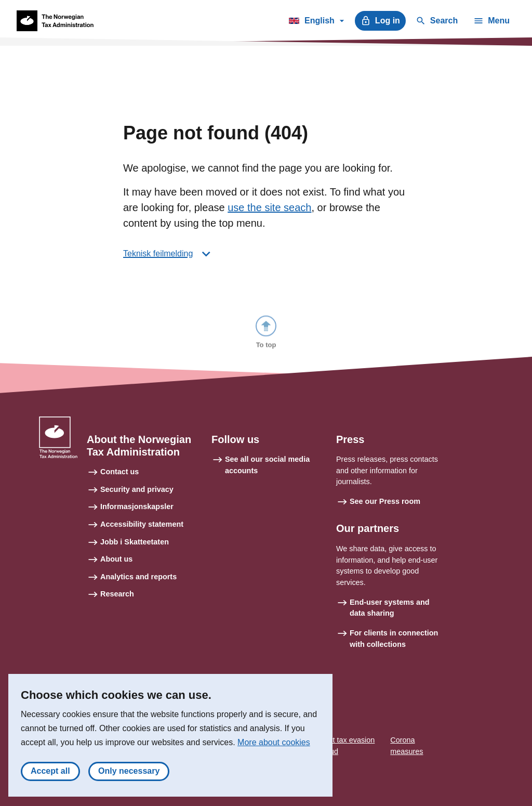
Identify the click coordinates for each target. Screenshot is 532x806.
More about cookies (274, 745)
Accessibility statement (142, 524)
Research (117, 594)
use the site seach (269, 207)
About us (116, 559)
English (316, 22)
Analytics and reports (138, 577)
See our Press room (385, 501)
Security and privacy (137, 489)
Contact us (119, 472)
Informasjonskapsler (137, 506)
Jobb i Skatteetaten (135, 542)
